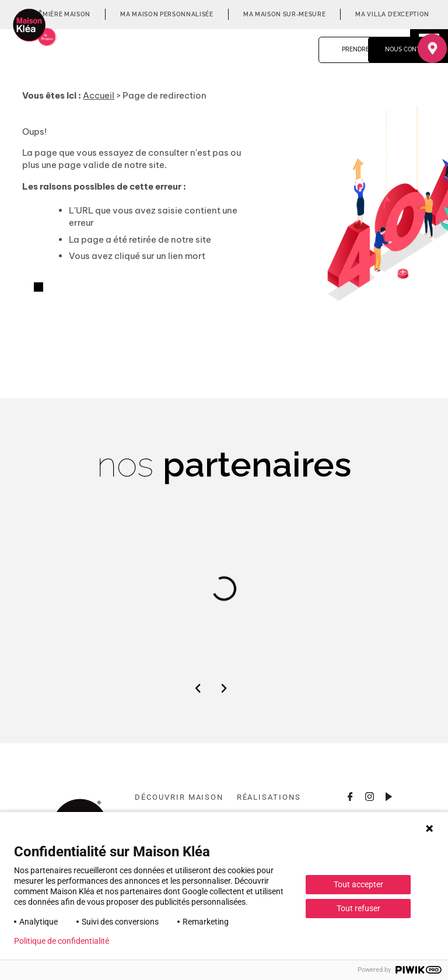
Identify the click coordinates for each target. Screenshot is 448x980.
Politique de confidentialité (62, 941)
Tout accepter (358, 884)
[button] (198, 688)
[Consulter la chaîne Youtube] (389, 796)
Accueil (99, 95)
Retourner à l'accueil (86, 288)
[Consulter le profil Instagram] (370, 796)
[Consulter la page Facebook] (351, 796)
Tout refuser (358, 908)
